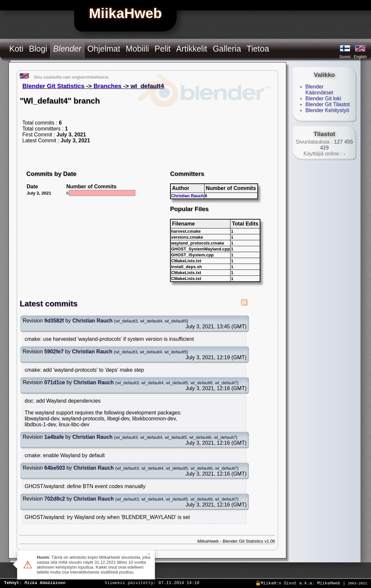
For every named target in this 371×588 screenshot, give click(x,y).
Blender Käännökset (319, 90)
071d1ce (55, 382)
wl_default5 (175, 321)
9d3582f (54, 321)
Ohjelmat (104, 49)
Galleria (227, 49)
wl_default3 (127, 321)
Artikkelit (191, 49)
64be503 (55, 468)
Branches (108, 86)
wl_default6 (201, 383)
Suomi (345, 57)
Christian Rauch (187, 196)
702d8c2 (55, 499)
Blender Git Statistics (53, 86)
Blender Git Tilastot (327, 104)
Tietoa (258, 49)
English (360, 57)
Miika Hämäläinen (45, 582)
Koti (16, 49)
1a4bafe (54, 437)
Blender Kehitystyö (327, 110)
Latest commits (49, 304)
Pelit (163, 49)
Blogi (38, 49)
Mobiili (137, 49)
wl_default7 (226, 383)
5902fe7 (54, 352)
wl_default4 (151, 321)
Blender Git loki (323, 98)
